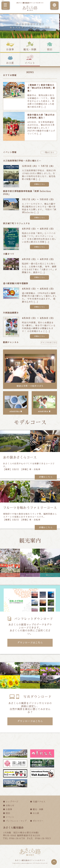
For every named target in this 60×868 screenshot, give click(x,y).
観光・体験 (30, 50)
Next (56, 14)
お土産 (10, 63)
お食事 (10, 50)
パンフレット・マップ (16, 821)
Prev (4, 14)
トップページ (12, 802)
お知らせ (10, 806)
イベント (30, 63)
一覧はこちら (49, 152)
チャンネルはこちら (49, 343)
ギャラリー (38, 821)
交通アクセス (39, 802)
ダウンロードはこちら (30, 643)
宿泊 (50, 50)
